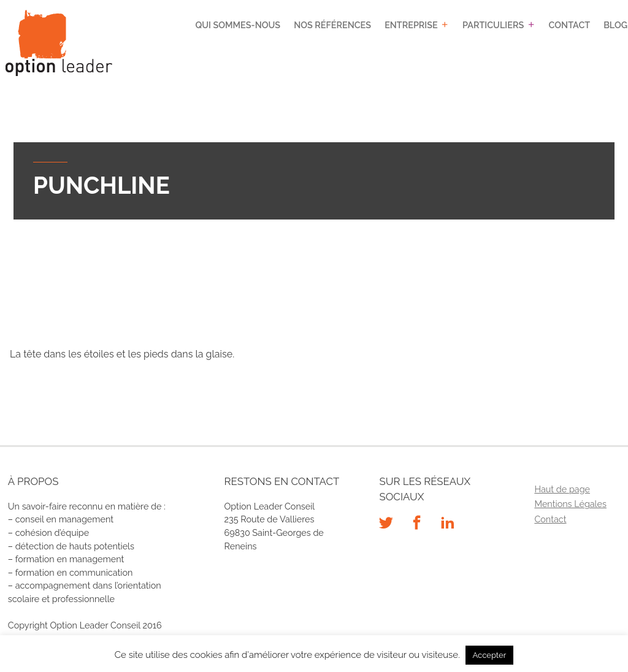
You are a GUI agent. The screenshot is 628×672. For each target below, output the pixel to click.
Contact (569, 25)
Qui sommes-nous (238, 25)
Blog (615, 25)
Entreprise (411, 25)
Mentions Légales (570, 504)
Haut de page (562, 489)
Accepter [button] (490, 655)
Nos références (332, 25)
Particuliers (493, 25)
